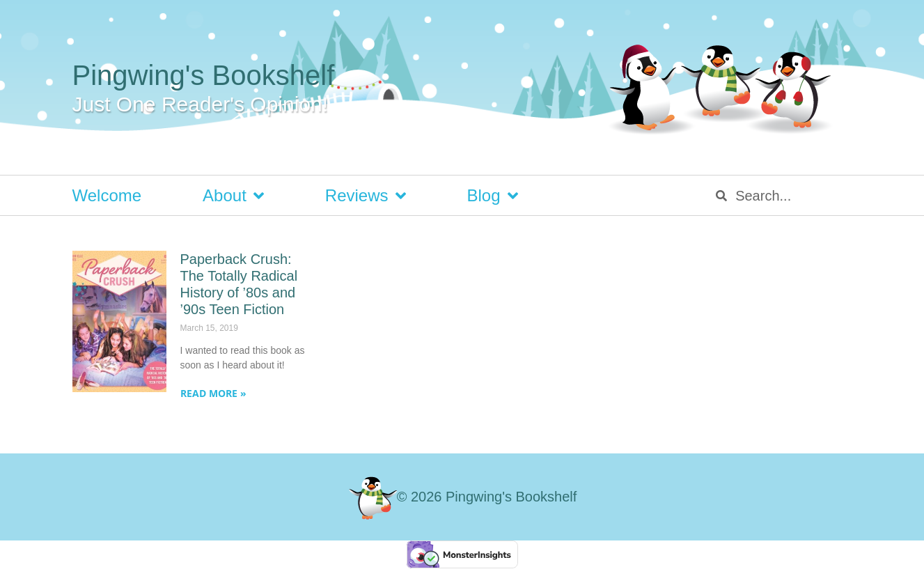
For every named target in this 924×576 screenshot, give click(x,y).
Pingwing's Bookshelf (204, 75)
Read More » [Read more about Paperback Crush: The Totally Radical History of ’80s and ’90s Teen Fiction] (213, 393)
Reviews (366, 196)
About (233, 196)
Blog (493, 196)
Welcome (107, 195)
